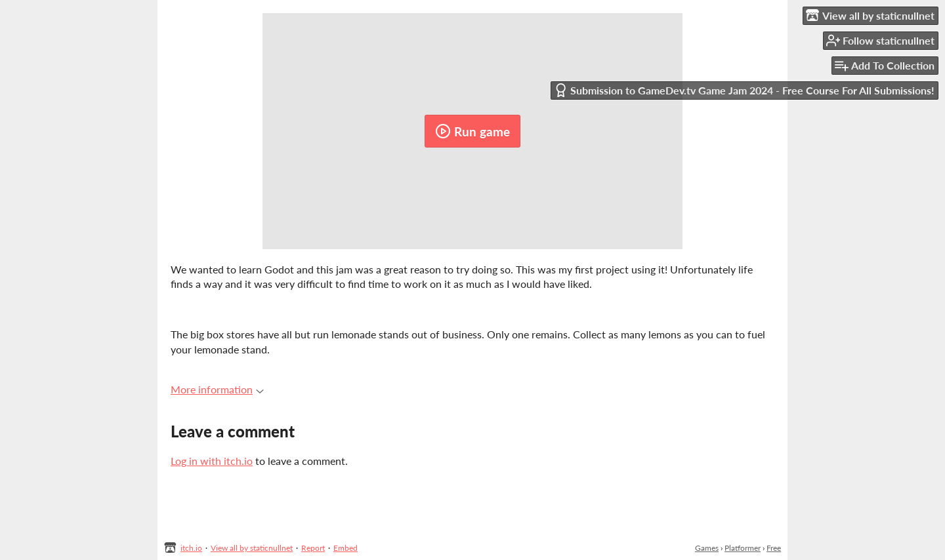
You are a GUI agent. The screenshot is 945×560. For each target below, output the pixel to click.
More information (217, 389)
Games (707, 548)
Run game (472, 131)
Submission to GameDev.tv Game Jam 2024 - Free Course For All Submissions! (744, 90)
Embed (346, 548)
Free (774, 548)
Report (313, 548)
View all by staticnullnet (252, 548)
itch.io (191, 548)
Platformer (743, 548)
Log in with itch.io (212, 461)
